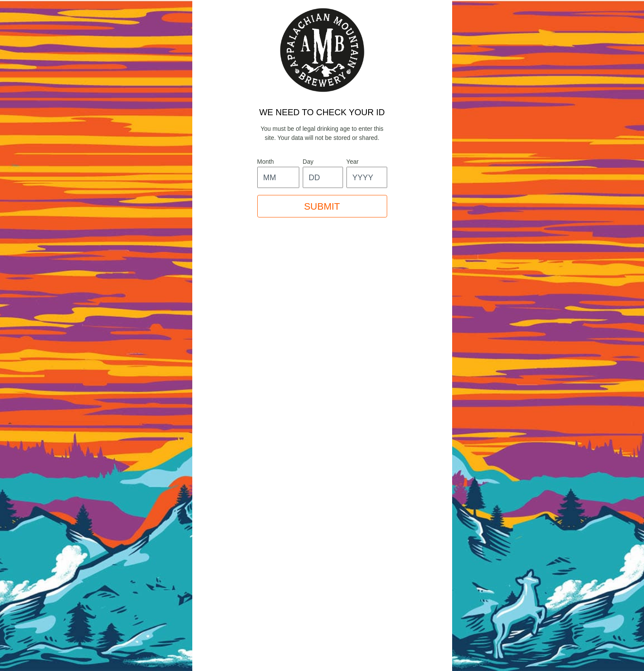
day (308, 162)
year (353, 162)
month (266, 162)
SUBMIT (322, 206)
